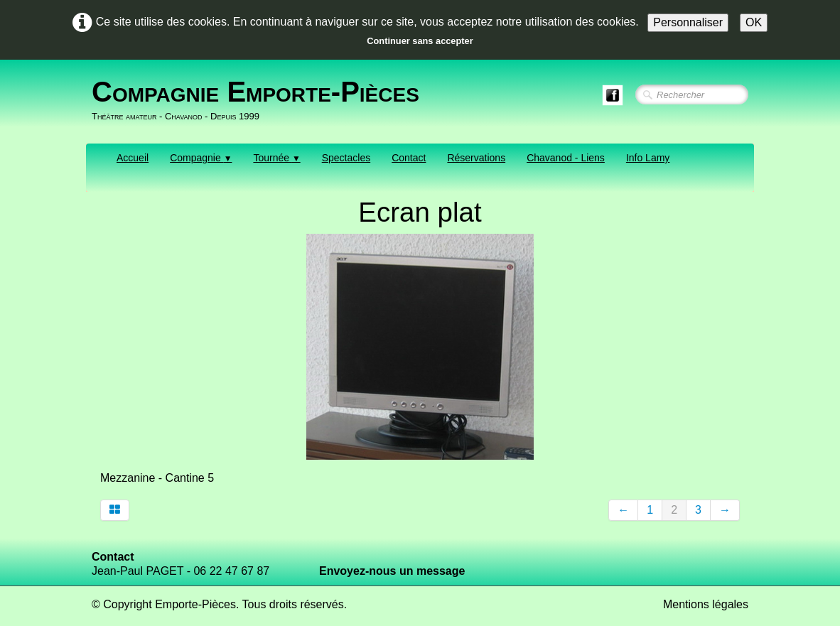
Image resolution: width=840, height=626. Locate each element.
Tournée (276, 158)
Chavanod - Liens (566, 158)
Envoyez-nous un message (392, 571)
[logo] (261, 100)
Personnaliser (688, 22)
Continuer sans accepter (420, 41)
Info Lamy (648, 158)
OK (754, 22)
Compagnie (201, 158)
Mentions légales (706, 604)
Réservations (476, 158)
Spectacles (346, 158)
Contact (409, 158)
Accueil (133, 158)
